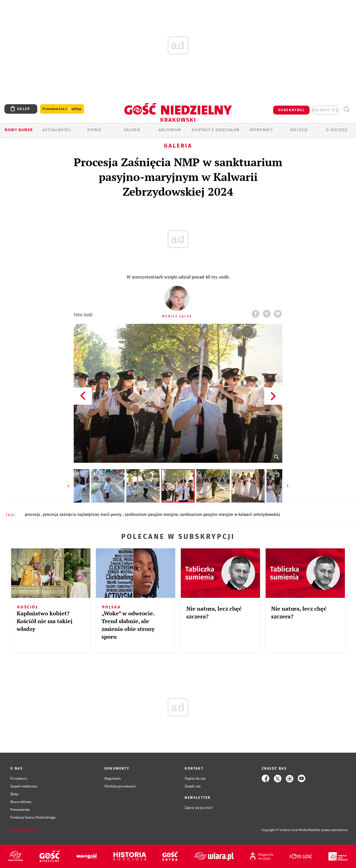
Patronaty (261, 130)
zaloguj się (325, 110)
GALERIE (132, 130)
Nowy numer (19, 130)
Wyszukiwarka (346, 109)
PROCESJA (33, 515)
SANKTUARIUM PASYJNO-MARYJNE (151, 515)
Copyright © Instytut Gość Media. (285, 830)
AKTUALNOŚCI (56, 130)
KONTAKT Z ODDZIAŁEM (216, 130)
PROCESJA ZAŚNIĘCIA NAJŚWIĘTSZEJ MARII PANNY (83, 515)
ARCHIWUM (170, 130)
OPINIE (94, 130)
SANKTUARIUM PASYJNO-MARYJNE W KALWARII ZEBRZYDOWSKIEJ (230, 515)
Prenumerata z (62, 109)
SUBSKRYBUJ (291, 110)
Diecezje (299, 130)
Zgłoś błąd (23, 830)
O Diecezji (337, 130)
